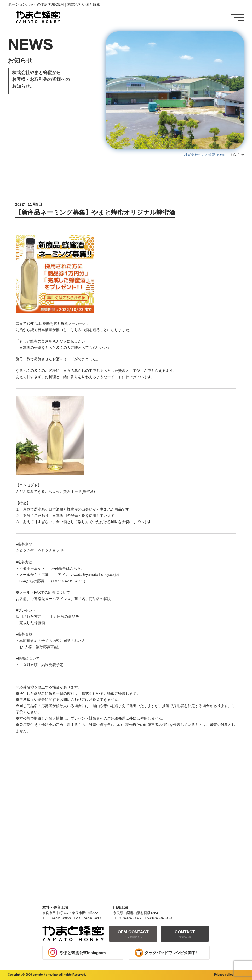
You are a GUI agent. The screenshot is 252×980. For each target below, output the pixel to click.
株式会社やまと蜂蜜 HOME (205, 155)
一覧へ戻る (146, 759)
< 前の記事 (27, 759)
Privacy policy (224, 975)
